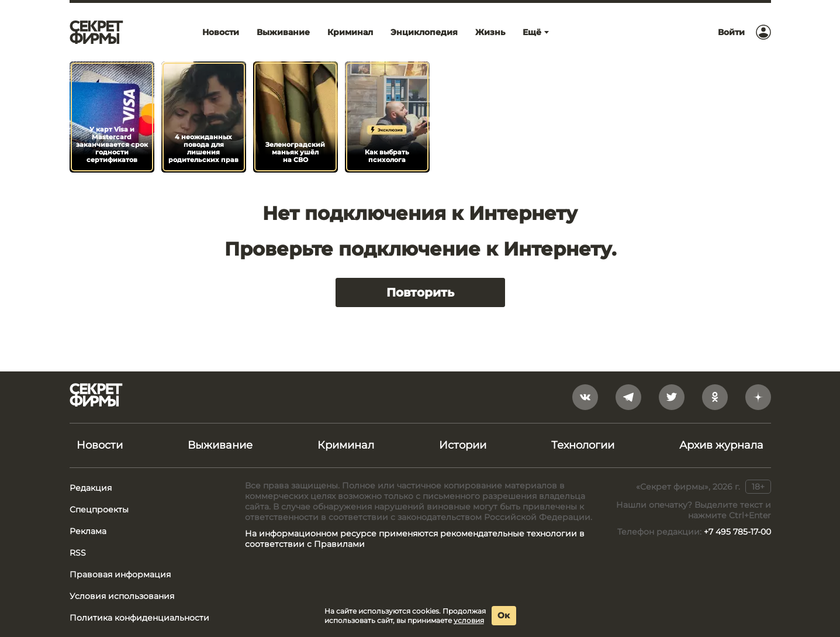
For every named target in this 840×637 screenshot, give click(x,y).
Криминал (346, 445)
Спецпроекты (99, 509)
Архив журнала (721, 445)
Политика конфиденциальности (139, 618)
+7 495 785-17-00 (737, 532)
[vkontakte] (585, 397)
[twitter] (672, 397)
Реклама (88, 531)
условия (469, 620)
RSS (78, 553)
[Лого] (96, 32)
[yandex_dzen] (758, 397)
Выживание (220, 445)
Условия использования (122, 596)
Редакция (91, 488)
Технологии (583, 445)
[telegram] (628, 397)
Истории (463, 445)
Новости (100, 445)
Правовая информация (120, 574)
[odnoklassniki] (715, 397)
